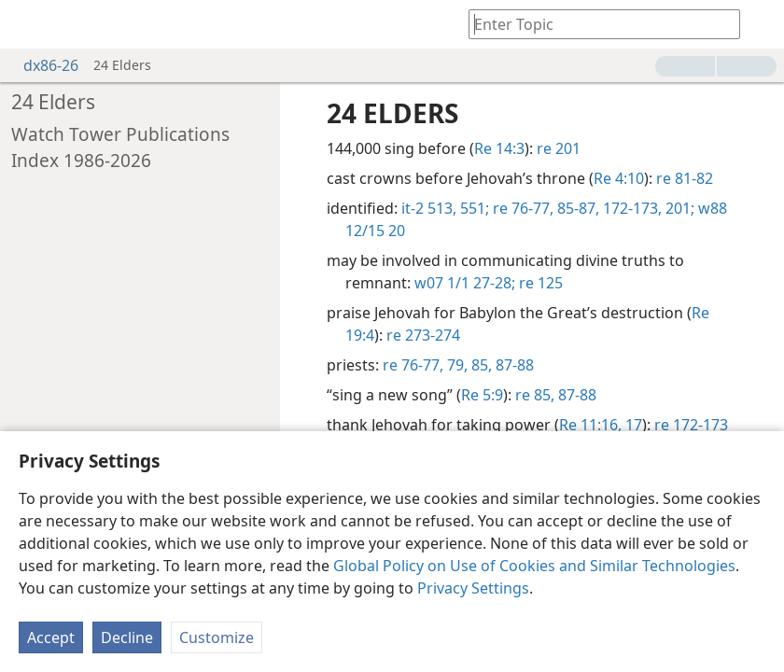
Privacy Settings (473, 588)
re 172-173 (691, 425)
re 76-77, (521, 208)
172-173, (630, 208)
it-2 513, (429, 208)
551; (473, 208)
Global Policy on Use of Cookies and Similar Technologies (534, 566)
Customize (217, 637)
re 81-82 (685, 178)
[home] (28, 24)
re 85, (535, 395)
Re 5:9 (482, 395)
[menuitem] (28, 24)
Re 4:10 (619, 178)
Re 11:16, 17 (601, 425)
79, (455, 365)
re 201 (559, 148)
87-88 (513, 365)
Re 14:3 (499, 148)
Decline (127, 637)
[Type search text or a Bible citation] (595, 24)
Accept (51, 637)
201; (678, 208)
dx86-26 (42, 65)
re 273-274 (423, 335)
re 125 (539, 283)
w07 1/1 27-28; (465, 283)
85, (480, 365)
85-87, (576, 208)
